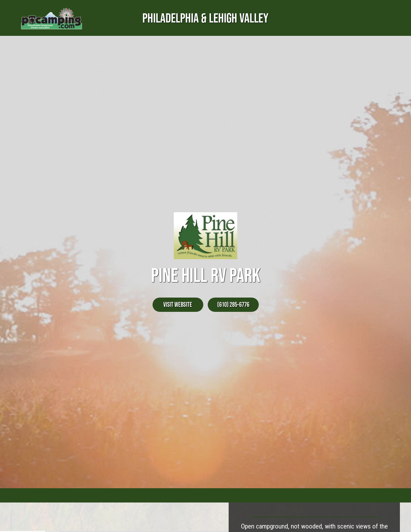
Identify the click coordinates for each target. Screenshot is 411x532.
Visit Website (178, 304)
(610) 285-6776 (233, 304)
